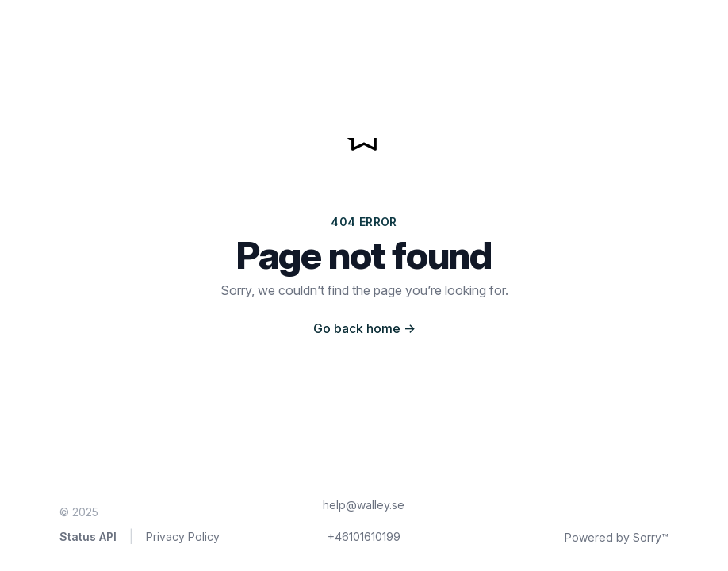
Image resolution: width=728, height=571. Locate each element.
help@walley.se (364, 505)
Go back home (364, 328)
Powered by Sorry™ (617, 537)
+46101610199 (364, 537)
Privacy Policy (183, 537)
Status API (88, 537)
